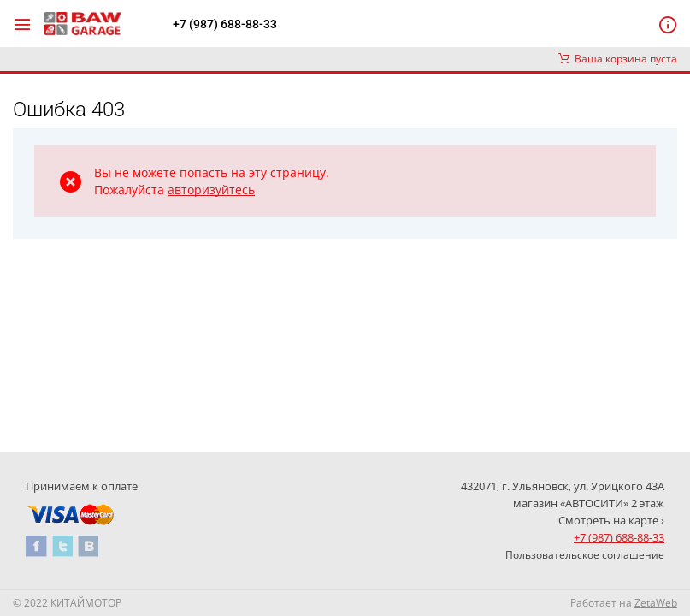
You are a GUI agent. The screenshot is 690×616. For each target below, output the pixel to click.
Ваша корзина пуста (618, 59)
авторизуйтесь (211, 190)
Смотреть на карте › (611, 520)
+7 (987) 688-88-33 (225, 24)
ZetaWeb (656, 603)
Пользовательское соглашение (585, 555)
